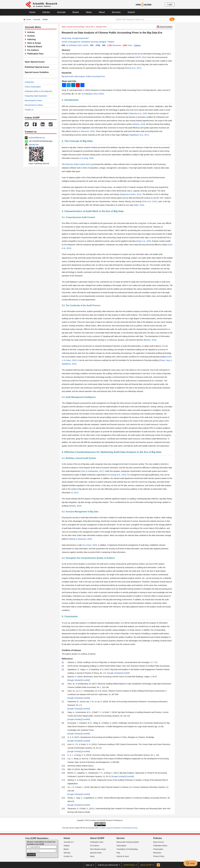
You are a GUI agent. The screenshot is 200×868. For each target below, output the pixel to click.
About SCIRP (97, 838)
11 (63, 744)
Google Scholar (114, 673)
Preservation (158, 849)
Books (76, 12)
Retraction (157, 853)
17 (63, 780)
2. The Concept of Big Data (77, 141)
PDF (92, 45)
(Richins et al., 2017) (133, 68)
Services (116, 12)
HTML (98, 45)
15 (63, 769)
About (102, 12)
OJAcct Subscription (33, 87)
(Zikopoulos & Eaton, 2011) (130, 194)
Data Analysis (80, 76)
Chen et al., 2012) (150, 201)
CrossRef (125, 673)
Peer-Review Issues (98, 849)
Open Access (158, 842)
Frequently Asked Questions (36, 96)
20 (63, 809)
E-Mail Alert (29, 82)
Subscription (121, 846)
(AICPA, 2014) (141, 57)
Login (170, 4)
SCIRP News (129, 865)
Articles (46, 12)
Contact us (29, 110)
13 (63, 759)
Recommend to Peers (33, 100)
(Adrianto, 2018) (139, 124)
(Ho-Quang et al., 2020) (117, 475)
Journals (61, 12)
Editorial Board (34, 47)
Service (121, 838)
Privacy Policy (159, 856)
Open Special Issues (35, 62)
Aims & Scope (34, 43)
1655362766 (34, 145)
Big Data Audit (67, 76)
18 (63, 787)
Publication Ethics (160, 846)
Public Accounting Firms (95, 76)
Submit (131, 12)
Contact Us (68, 856)
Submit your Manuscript (108, 865)
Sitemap (67, 853)
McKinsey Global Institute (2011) (78, 164)
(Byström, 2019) (150, 340)
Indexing (31, 39)
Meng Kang (66, 38)
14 (63, 766)
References (67, 659)
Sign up (89, 865)
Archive (30, 36)
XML (104, 45)
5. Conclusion (70, 616)
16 (63, 773)
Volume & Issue (123, 856)
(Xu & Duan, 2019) (90, 545)
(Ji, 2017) (75, 493)
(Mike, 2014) (139, 205)
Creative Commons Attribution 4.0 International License (119, 828)
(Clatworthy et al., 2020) (138, 113)
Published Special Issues (37, 67)
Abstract (66, 50)
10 (63, 737)
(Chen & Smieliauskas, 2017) (92, 471)
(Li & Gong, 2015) (87, 158)
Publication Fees (35, 54)
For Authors (33, 50)
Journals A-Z (69, 842)
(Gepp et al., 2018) (144, 241)
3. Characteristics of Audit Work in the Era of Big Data (93, 211)
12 (63, 755)
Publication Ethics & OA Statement (38, 91)
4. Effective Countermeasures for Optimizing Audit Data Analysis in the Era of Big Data (112, 452)
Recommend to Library (34, 105)
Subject (67, 846)
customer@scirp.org (37, 138)
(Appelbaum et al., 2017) (139, 135)
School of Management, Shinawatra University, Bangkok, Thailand (88, 42)
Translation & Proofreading (127, 849)
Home (32, 12)
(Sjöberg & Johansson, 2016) (83, 131)
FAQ (118, 853)
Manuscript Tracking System (128, 842)
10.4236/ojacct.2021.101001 (77, 45)
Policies (158, 838)
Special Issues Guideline (37, 72)
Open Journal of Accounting (73, 27)
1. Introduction (70, 100)
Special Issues (96, 853)
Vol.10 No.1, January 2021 (96, 27)
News (89, 12)
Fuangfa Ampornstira (80, 38)
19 (63, 798)
